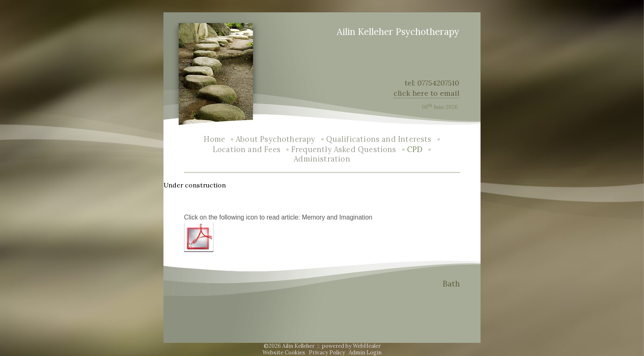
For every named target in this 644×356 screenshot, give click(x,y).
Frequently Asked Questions (344, 149)
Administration (322, 159)
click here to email (426, 93)
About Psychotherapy (275, 139)
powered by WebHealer (351, 346)
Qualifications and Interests (379, 139)
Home (214, 139)
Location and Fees (247, 149)
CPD (415, 149)
